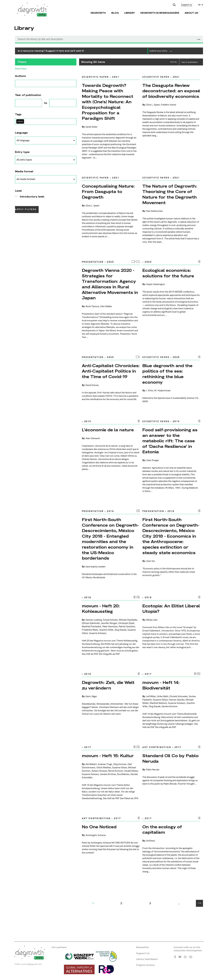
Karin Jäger (91, 696)
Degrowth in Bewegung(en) (160, 13)
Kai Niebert (91, 764)
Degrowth (98, 13)
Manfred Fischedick (92, 627)
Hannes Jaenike (177, 700)
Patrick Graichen (127, 627)
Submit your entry (161, 51)
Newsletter (143, 947)
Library (130, 13)
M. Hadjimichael (162, 391)
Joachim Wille (106, 630)
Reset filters (21, 69)
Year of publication (190, 62)
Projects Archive (145, 965)
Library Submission (147, 959)
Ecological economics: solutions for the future (168, 273)
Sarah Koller (92, 127)
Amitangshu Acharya (96, 835)
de (199, 5)
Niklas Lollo (152, 620)
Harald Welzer (131, 771)
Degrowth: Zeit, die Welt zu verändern (108, 685)
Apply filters (26, 209)
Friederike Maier (90, 630)
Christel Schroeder (178, 696)
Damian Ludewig (94, 620)
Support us (187, 5)
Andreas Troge (105, 764)
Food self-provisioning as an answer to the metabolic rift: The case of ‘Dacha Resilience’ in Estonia (170, 441)
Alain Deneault (93, 438)
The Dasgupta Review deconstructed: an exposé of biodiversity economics (171, 91)
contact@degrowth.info (31, 964)
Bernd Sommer (116, 771)
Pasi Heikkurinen (154, 211)
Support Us (143, 953)
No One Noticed (99, 827)
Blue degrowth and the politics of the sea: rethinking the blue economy (167, 374)
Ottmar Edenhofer (91, 623)
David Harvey (92, 385)
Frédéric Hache (169, 105)
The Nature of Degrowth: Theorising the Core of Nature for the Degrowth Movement (170, 194)
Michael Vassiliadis (128, 620)
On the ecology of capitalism (162, 830)
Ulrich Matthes (104, 768)
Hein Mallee (106, 306)
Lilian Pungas (152, 460)
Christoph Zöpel (126, 623)
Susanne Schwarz (98, 633)
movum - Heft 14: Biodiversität (161, 685)
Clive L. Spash (153, 105)
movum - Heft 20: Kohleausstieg (101, 609)
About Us (191, 13)
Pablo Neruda (153, 770)
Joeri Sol (150, 561)
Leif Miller (151, 696)
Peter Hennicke (110, 627)
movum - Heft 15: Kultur (108, 756)
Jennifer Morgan (109, 623)
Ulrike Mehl (162, 696)
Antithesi (151, 841)
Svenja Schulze (110, 620)
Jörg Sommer (120, 764)
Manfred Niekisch (158, 703)
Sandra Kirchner (170, 706)
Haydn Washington (156, 284)
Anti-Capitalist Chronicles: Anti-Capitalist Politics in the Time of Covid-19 (111, 371)
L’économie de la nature (108, 430)
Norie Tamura (92, 306)
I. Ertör (150, 391)
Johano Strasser (99, 771)
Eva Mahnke (123, 774)
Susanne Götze (160, 700)
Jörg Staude (120, 630)
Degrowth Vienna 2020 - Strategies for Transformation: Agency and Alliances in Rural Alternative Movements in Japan (110, 284)
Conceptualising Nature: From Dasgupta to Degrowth (108, 192)
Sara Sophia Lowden (96, 567)
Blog (115, 13)
